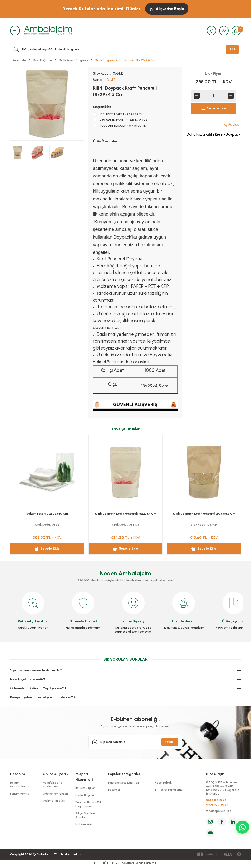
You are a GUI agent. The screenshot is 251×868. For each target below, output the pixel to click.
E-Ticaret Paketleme (169, 790)
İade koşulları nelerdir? (27, 679)
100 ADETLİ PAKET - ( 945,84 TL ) (122, 114)
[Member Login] (223, 31)
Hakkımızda (84, 824)
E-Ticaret (115, 865)
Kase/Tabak (163, 782)
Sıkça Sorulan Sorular (85, 815)
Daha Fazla (214, 134)
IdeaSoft (100, 864)
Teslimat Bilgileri (54, 801)
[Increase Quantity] (231, 96)
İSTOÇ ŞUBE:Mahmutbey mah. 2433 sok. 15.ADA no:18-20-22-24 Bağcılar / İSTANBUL (223, 788)
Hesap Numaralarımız (20, 784)
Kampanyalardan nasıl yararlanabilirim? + (43, 697)
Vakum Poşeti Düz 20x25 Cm (47, 513)
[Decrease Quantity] (197, 96)
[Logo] (48, 30)
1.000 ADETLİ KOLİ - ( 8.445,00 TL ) (124, 125)
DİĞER (111, 80)
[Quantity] (214, 96)
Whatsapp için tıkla (220, 812)
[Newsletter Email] (135, 742)
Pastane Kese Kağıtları (124, 782)
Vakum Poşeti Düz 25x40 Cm (204, 513)
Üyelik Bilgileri (85, 795)
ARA (232, 49)
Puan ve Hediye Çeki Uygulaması (89, 804)
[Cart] (236, 31)
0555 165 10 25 (216, 801)
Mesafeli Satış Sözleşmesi (52, 784)
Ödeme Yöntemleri (55, 794)
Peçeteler (114, 790)
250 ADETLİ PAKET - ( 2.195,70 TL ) (123, 120)
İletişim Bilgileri (86, 788)
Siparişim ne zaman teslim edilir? (36, 670)
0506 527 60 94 (217, 806)
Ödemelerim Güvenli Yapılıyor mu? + (38, 688)
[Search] (125, 49)
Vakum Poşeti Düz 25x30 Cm (126, 513)
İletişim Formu (20, 794)
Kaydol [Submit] (170, 742)
